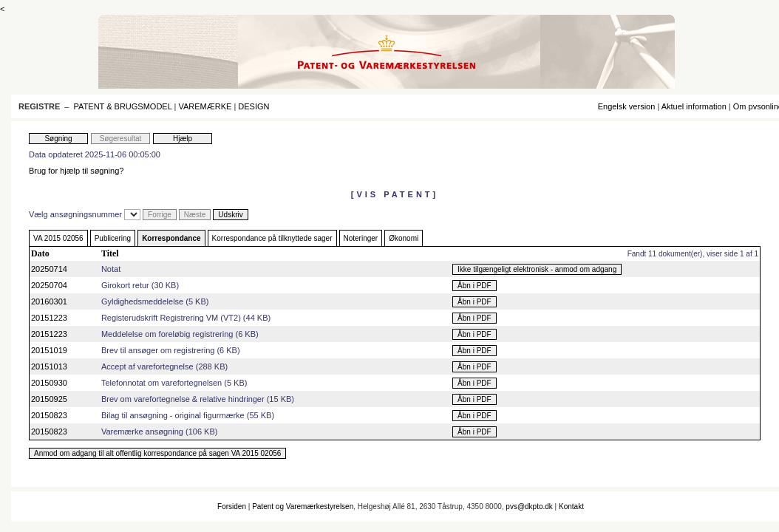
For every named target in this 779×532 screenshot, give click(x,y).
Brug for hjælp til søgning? (76, 171)
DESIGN (254, 106)
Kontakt (571, 507)
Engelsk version (627, 106)
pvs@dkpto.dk (529, 507)
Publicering (113, 238)
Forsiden (232, 507)
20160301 (49, 301)
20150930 (49, 383)
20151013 (49, 366)
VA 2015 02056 (58, 238)
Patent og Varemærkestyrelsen (303, 507)
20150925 (49, 399)
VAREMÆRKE (205, 106)
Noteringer (361, 238)
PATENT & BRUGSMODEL (123, 106)
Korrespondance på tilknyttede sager (272, 238)
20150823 (49, 415)
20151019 (49, 350)
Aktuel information (694, 106)
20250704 (49, 285)
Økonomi (404, 238)
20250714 (49, 269)
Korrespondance (171, 238)
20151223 (49, 318)
